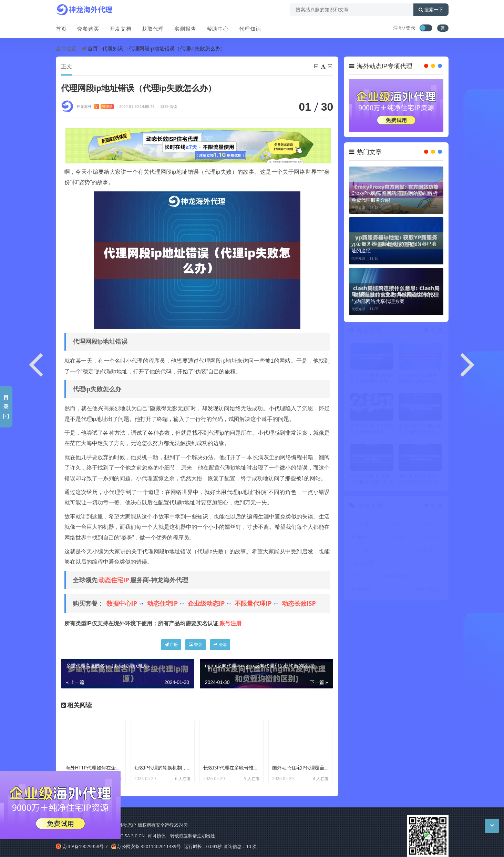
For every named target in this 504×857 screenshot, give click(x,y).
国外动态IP (430, 577)
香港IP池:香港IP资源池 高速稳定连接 (372, 430)
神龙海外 (95, 106)
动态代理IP (399, 564)
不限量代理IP (253, 603)
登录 (196, 644)
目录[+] (6, 406)
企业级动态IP (206, 603)
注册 (171, 644)
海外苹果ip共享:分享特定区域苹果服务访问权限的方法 (420, 480)
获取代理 (153, 29)
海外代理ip (367, 577)
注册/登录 (404, 28)
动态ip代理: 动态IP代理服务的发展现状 (372, 480)
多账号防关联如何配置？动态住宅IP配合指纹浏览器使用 (420, 430)
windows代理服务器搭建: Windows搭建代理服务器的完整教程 (420, 380)
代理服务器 (367, 551)
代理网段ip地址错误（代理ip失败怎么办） (177, 48)
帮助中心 (218, 29)
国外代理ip (399, 590)
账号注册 (230, 623)
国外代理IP (367, 590)
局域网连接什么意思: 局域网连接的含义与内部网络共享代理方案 (394, 298)
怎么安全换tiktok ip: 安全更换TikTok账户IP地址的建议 (372, 380)
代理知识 (250, 29)
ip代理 (367, 564)
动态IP (429, 525)
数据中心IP (122, 603)
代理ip (398, 538)
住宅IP (429, 564)
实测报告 (185, 29)
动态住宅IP (114, 580)
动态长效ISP (299, 603)
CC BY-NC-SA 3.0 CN (124, 836)
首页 (61, 29)
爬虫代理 (398, 577)
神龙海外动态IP (120, 825)
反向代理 (429, 590)
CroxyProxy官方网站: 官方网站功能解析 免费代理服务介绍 (394, 196)
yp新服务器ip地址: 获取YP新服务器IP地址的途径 (394, 247)
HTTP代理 (398, 551)
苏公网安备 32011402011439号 (146, 846)
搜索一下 (431, 10)
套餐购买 (88, 29)
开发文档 (121, 29)
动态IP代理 (367, 538)
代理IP (367, 525)
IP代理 (429, 538)
